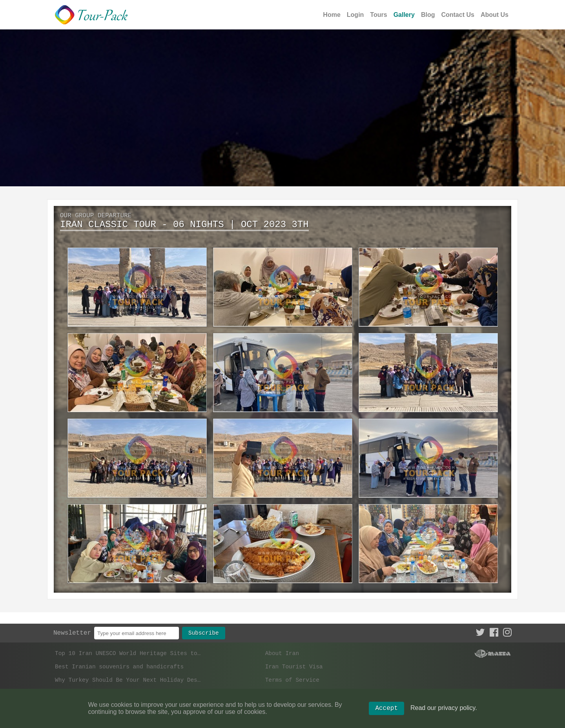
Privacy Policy (289, 691)
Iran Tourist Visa (294, 662)
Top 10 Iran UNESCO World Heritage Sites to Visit (129, 648)
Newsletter (72, 626)
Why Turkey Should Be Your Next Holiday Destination (129, 677)
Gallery (404, 15)
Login (355, 15)
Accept (386, 712)
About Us (495, 15)
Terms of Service (292, 677)
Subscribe (204, 626)
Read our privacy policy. (444, 712)
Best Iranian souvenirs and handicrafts (119, 662)
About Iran (282, 648)
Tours (378, 15)
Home (332, 15)
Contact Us (457, 15)
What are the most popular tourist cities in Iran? (129, 691)
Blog (428, 15)
